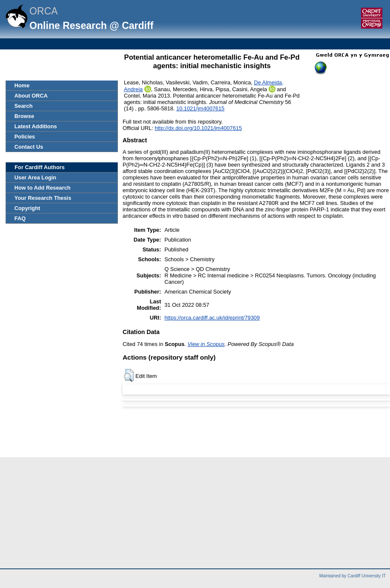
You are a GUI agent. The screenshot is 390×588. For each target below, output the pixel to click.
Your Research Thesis (43, 198)
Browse (24, 116)
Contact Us (29, 147)
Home (22, 85)
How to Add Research (43, 188)
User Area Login (35, 177)
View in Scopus (206, 344)
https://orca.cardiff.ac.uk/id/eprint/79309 (212, 318)
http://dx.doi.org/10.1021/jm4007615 (198, 128)
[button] (129, 375)
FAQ (20, 218)
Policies (25, 137)
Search (24, 106)
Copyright (27, 208)
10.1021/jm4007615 (200, 108)
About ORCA (31, 96)
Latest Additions (36, 126)
